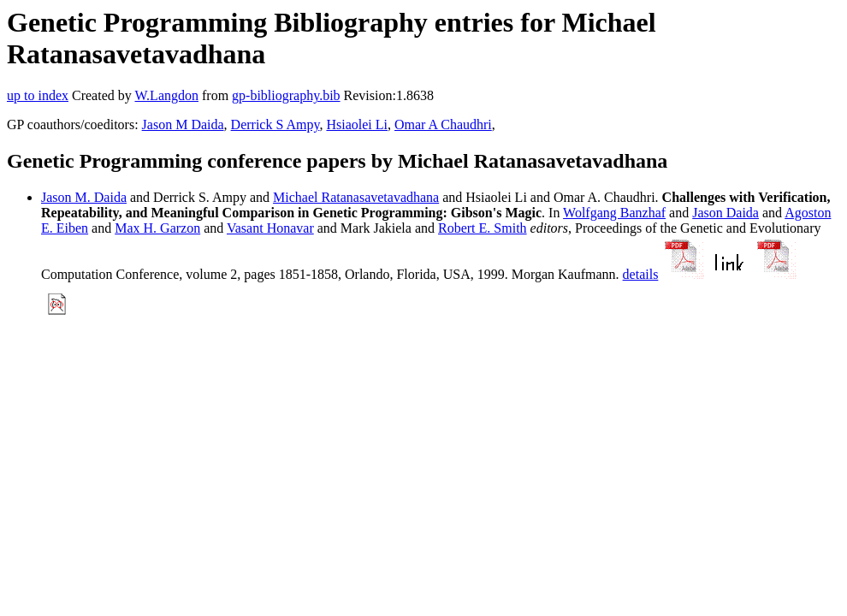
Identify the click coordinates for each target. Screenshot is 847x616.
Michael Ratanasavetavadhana (356, 197)
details (641, 274)
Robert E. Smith (483, 228)
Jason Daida (726, 213)
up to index (38, 95)
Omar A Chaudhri (443, 124)
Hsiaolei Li (357, 124)
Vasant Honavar (270, 228)
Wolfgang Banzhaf (614, 213)
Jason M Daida (183, 124)
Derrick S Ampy (275, 124)
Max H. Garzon (157, 228)
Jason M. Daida (84, 197)
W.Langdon (166, 95)
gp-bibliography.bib (286, 95)
